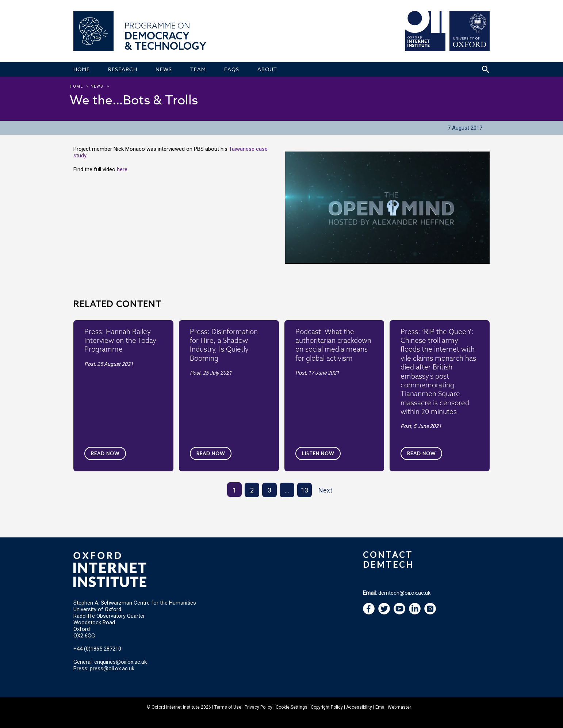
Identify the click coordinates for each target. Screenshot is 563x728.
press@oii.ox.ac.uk (112, 668)
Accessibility (359, 707)
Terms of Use (228, 707)
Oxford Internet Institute (176, 707)
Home (76, 86)
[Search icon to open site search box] (486, 69)
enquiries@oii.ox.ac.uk (120, 662)
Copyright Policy (327, 707)
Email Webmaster (393, 707)
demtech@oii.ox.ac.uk (404, 593)
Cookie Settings (292, 707)
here (122, 169)
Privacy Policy (258, 707)
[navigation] (399, 613)
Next (325, 490)
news (97, 86)
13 (305, 490)
